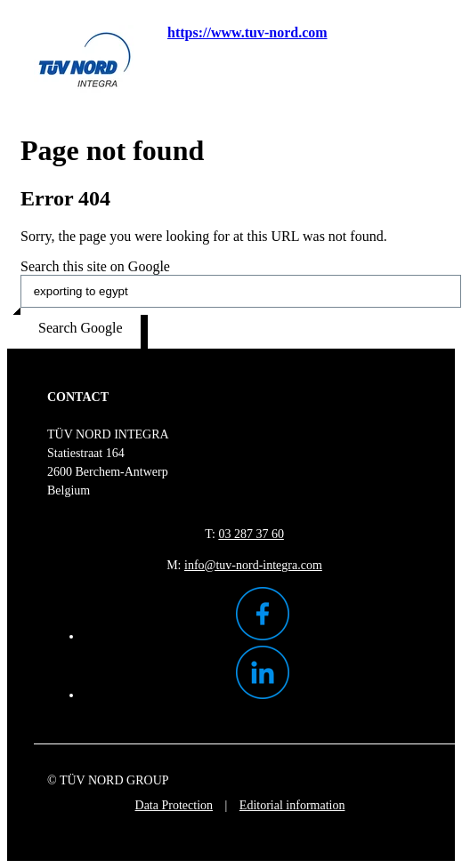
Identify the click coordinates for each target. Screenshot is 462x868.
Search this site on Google (95, 266)
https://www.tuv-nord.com (247, 32)
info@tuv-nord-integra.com (253, 565)
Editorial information (292, 805)
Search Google (81, 328)
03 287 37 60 (251, 534)
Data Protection (174, 805)
